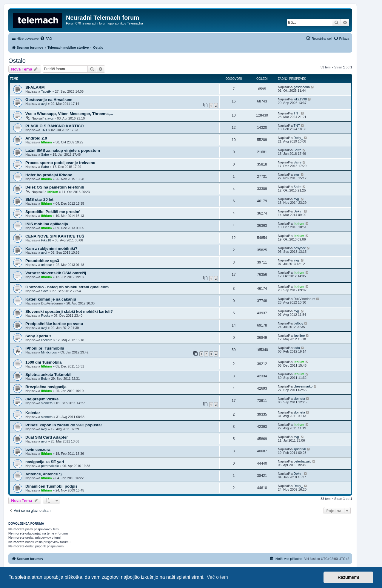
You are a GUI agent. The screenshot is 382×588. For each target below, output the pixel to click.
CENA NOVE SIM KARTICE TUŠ (55, 236)
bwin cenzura (38, 450)
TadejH (46, 91)
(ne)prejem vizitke (42, 399)
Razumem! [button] (348, 577)
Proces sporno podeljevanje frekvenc (60, 163)
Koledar (33, 413)
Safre (45, 154)
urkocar (47, 265)
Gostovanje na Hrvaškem (49, 100)
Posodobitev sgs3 (42, 261)
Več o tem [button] (217, 577)
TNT (297, 113)
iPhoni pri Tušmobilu (45, 348)
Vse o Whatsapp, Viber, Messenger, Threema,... (69, 114)
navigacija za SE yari (45, 462)
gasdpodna (302, 87)
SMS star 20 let (39, 199)
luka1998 (300, 99)
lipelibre (47, 340)
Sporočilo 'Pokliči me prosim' (53, 212)
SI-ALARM (35, 87)
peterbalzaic (50, 466)
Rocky (46, 316)
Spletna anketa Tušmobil (48, 375)
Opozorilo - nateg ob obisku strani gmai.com (67, 287)
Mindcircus (49, 352)
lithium (47, 142)
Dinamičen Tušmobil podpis (51, 486)
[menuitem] (46, 39)
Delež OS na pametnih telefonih (55, 187)
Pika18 (46, 240)
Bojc (44, 379)
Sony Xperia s (38, 336)
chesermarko (303, 386)
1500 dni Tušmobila (43, 362)
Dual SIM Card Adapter (47, 437)
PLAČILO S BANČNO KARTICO (55, 126)
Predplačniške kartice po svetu (54, 324)
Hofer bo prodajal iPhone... (50, 175)
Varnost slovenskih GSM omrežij (56, 273)
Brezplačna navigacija (46, 387)
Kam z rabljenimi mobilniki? (51, 248)
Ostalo (17, 61)
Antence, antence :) (44, 474)
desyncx (300, 248)
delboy (298, 323)
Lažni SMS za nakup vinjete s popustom (63, 150)
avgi (44, 104)
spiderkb (300, 449)
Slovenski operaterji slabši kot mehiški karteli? (69, 311)
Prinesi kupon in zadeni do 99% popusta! (64, 425)
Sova (45, 291)
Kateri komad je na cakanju (51, 299)
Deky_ (298, 138)
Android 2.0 (36, 138)
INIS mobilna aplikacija (47, 224)
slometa (47, 403)
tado (297, 348)
